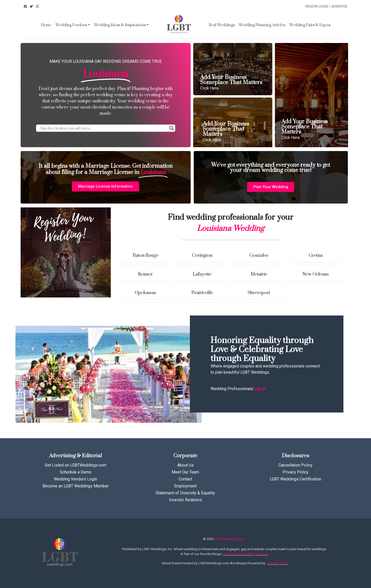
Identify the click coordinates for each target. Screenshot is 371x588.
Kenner (145, 274)
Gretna (316, 256)
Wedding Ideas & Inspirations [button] (120, 25)
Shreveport (259, 293)
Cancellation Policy (295, 465)
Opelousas (145, 293)
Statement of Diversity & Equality (185, 493)
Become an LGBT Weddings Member (76, 486)
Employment (185, 486)
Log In (260, 389)
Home (46, 25)
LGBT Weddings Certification (296, 479)
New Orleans (316, 274)
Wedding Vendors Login (75, 479)
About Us (185, 465)
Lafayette (202, 274)
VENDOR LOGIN (317, 6)
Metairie (259, 274)
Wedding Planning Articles (262, 25)
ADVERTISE (339, 6)
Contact (185, 479)
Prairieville (202, 293)
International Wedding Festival (245, 554)
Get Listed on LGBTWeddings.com (76, 465)
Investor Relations (185, 500)
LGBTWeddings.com (230, 539)
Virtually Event (278, 563)
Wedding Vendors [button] (71, 25)
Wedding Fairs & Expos (310, 25)
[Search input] (103, 128)
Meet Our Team (185, 472)
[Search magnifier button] (172, 128)
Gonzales (259, 256)
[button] (106, 186)
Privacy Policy (296, 472)
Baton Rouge (146, 256)
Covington (202, 256)
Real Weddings (222, 25)
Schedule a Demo (76, 472)
